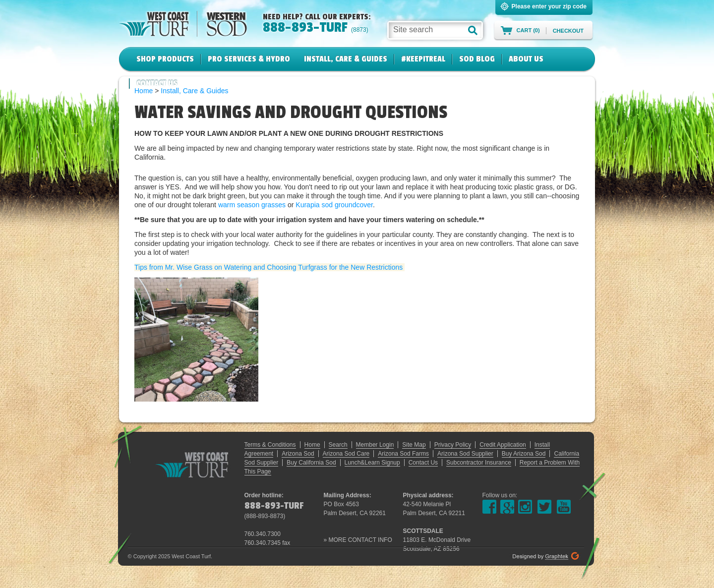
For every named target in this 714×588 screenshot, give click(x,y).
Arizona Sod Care (346, 454)
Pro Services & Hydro (249, 59)
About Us (526, 59)
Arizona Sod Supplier (465, 454)
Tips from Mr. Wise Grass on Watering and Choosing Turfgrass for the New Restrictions (269, 267)
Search (338, 445)
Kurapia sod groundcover (334, 205)
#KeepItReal (423, 59)
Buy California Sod (311, 463)
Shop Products (165, 59)
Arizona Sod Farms (403, 454)
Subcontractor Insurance (479, 463)
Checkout (568, 31)
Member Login (375, 445)
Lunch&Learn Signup (372, 463)
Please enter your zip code (549, 6)
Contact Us (157, 83)
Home (312, 445)
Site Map (414, 445)
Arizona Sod (298, 454)
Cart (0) (528, 30)
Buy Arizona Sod (524, 454)
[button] (473, 30)
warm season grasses (252, 205)
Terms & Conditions (270, 445)
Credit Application (503, 445)
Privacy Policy (453, 445)
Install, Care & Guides (346, 59)
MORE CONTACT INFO (360, 540)
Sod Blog (477, 59)
